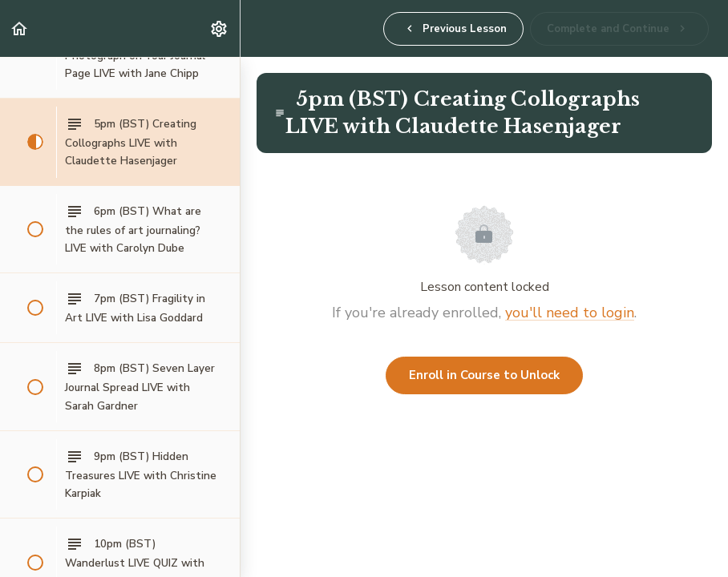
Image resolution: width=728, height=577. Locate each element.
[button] (20, 28)
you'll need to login (570, 313)
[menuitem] (220, 28)
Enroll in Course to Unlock (484, 375)
